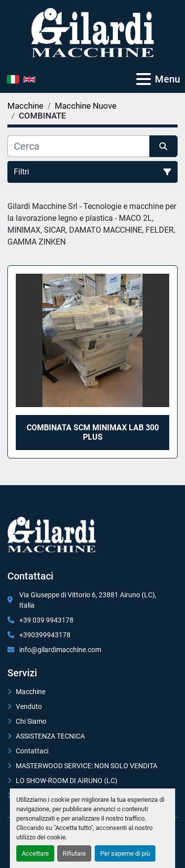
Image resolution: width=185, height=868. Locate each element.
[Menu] (144, 79)
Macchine (31, 692)
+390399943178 (45, 635)
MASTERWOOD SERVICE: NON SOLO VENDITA (87, 766)
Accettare (35, 853)
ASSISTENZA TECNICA (50, 736)
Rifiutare (74, 853)
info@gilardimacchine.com (60, 650)
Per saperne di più (125, 853)
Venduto (29, 706)
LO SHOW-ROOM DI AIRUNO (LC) (67, 781)
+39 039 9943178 (46, 620)
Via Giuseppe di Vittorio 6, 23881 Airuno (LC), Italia (88, 600)
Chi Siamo (31, 721)
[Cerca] (78, 146)
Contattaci (32, 751)
